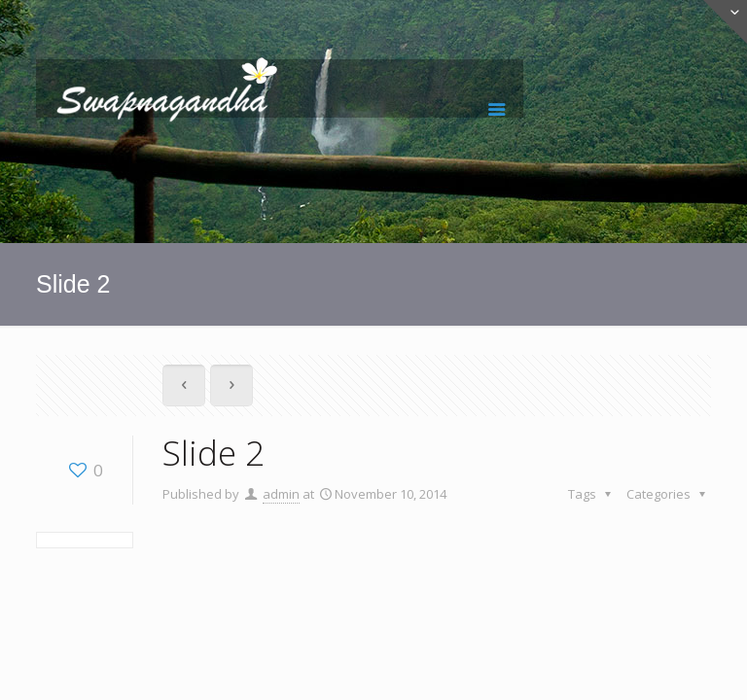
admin (281, 494)
